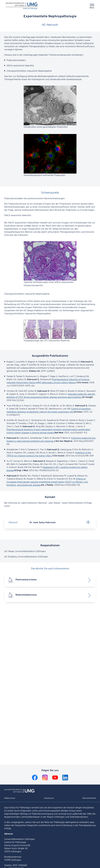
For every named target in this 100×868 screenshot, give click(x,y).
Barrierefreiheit (89, 798)
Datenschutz (10, 798)
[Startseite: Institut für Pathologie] (22, 6)
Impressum (49, 798)
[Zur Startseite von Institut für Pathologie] (19, 792)
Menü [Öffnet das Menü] (92, 8)
